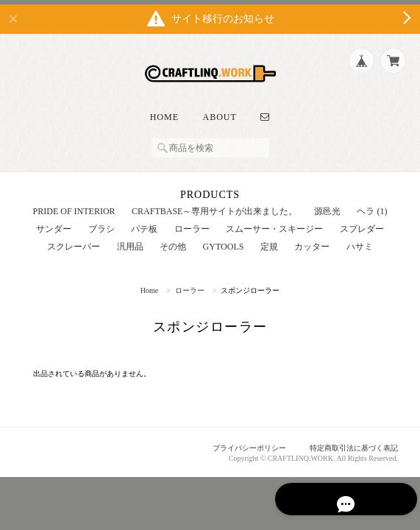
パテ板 (144, 222)
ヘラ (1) (372, 204)
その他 (173, 239)
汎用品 (130, 239)
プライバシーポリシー (237, 441)
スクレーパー (74, 239)
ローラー (192, 222)
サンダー (54, 222)
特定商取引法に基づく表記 (349, 441)
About (220, 110)
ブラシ (102, 222)
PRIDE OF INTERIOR (74, 204)
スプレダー (362, 222)
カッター (312, 239)
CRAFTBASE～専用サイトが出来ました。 (214, 204)
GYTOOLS (224, 239)
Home (164, 110)
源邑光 (327, 204)
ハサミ (360, 239)
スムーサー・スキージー (274, 222)
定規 (269, 239)
